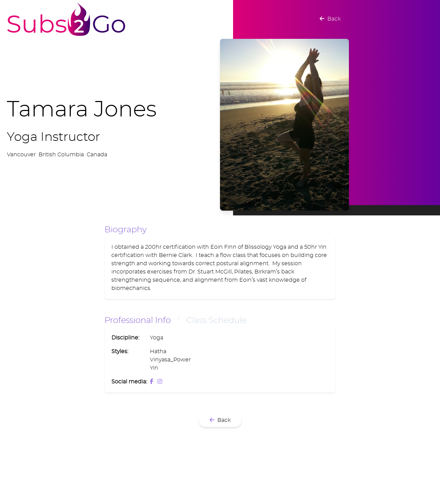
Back (330, 19)
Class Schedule (216, 321)
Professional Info (138, 321)
